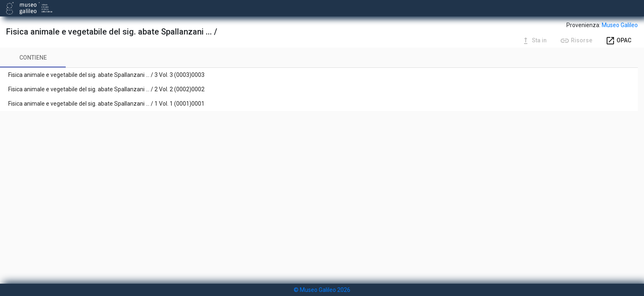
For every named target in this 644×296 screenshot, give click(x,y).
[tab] (33, 58)
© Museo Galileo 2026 (322, 290)
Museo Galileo (620, 25)
